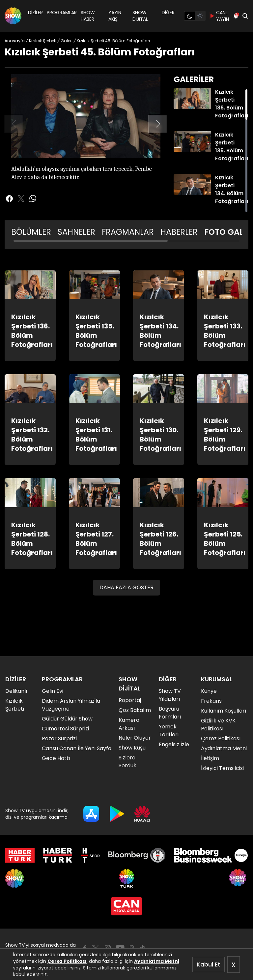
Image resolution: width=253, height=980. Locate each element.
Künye (209, 691)
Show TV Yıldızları (170, 695)
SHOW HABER (88, 16)
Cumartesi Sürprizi (65, 729)
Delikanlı (16, 691)
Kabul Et (209, 964)
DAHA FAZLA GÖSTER (126, 587)
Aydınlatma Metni (157, 961)
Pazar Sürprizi (59, 738)
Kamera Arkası (129, 724)
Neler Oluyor (135, 738)
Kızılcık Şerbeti (15, 705)
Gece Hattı (56, 758)
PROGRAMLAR (62, 13)
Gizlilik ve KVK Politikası (218, 725)
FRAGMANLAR (128, 232)
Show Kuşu (132, 748)
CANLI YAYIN (219, 16)
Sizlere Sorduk (127, 762)
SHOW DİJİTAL (140, 16)
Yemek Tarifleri (169, 731)
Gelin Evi (53, 691)
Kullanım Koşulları (224, 711)
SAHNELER (76, 232)
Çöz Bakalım (135, 710)
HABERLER (179, 232)
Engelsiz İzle (174, 744)
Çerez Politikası (67, 961)
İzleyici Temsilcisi (222, 768)
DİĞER (168, 13)
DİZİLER (35, 13)
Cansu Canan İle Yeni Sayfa (77, 748)
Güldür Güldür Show (67, 719)
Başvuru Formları (170, 713)
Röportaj (130, 700)
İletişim (210, 758)
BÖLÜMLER (31, 232)
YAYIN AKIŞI (115, 16)
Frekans (211, 701)
